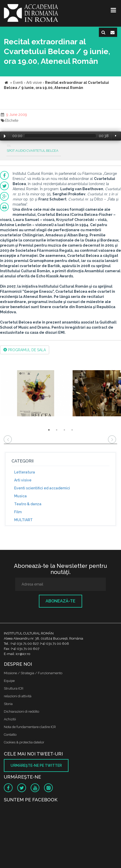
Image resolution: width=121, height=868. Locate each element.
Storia (8, 704)
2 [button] (57, 430)
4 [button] (72, 430)
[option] (36, 394)
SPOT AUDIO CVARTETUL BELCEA (33, 151)
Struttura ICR (14, 688)
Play (5, 136)
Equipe (9, 681)
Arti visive (23, 480)
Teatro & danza (28, 504)
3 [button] (64, 430)
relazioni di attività (18, 696)
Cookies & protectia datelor (24, 742)
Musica (20, 496)
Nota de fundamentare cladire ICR (30, 727)
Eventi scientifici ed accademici (42, 488)
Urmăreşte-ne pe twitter (36, 765)
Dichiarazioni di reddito (21, 711)
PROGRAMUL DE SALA (25, 350)
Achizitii (10, 719)
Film (18, 512)
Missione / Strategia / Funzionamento (33, 673)
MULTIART (23, 520)
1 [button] (49, 430)
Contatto (10, 735)
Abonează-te (60, 601)
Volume (116, 136)
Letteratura (25, 472)
